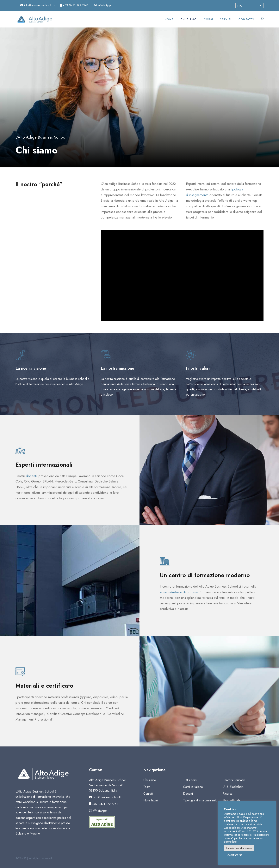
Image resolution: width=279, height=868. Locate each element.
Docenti (188, 794)
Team (147, 787)
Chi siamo (189, 19)
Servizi (226, 19)
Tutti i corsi (190, 780)
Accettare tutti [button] (235, 855)
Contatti (246, 19)
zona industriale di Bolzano (179, 592)
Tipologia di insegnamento (200, 800)
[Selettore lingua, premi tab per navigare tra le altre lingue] (249, 6)
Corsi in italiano (193, 787)
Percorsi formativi (234, 780)
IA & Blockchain (233, 787)
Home (169, 19)
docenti (31, 476)
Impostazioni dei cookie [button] (239, 848)
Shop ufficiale (232, 800)
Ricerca (228, 794)
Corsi (208, 19)
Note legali (151, 800)
